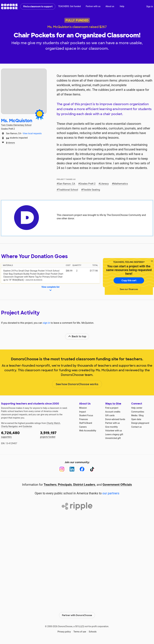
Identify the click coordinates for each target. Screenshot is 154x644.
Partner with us (93, 6)
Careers (83, 427)
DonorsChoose (9, 6)
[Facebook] (82, 469)
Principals (65, 485)
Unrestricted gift (113, 438)
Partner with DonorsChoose (77, 615)
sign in (47, 323)
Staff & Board (86, 423)
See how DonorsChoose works (77, 384)
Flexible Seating (91, 190)
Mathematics (121, 184)
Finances (84, 419)
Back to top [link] (77, 336)
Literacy (104, 184)
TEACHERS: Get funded (69, 6)
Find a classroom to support (38, 6)
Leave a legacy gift (114, 434)
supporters (18, 434)
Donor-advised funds (115, 419)
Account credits (113, 412)
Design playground (140, 423)
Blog (141, 415)
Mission (83, 408)
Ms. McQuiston (17, 121)
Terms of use (80, 632)
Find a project (112, 408)
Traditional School (68, 190)
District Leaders (84, 485)
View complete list (51, 289)
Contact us (136, 427)
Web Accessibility (88, 431)
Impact (82, 412)
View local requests (32, 133)
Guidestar (27, 426)
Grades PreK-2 (88, 184)
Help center (137, 408)
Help (122, 6)
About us (110, 6)
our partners (111, 493)
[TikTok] (92, 469)
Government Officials (117, 485)
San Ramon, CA (67, 184)
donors (10, 142)
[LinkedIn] (72, 469)
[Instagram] (62, 469)
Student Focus (86, 415)
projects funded (57, 434)
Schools (93, 632)
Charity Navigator (9, 426)
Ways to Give (113, 404)
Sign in (150, 6)
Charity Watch (53, 423)
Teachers (50, 485)
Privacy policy (64, 632)
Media (134, 415)
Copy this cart (129, 280)
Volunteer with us (114, 431)
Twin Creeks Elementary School (16, 125)
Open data (136, 419)
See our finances (129, 289)
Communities (138, 412)
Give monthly (111, 427)
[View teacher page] (24, 91)
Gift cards (110, 415)
